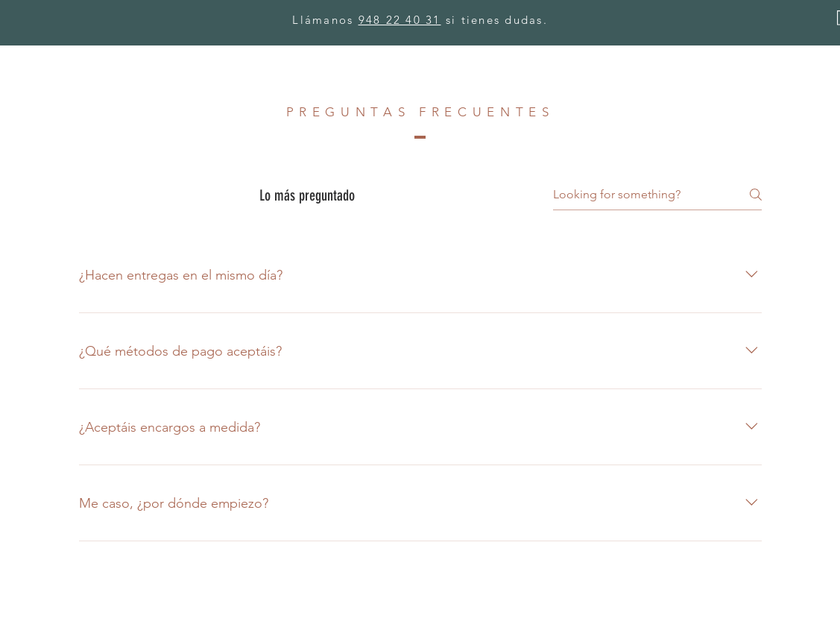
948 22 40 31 (400, 20)
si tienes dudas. (495, 20)
